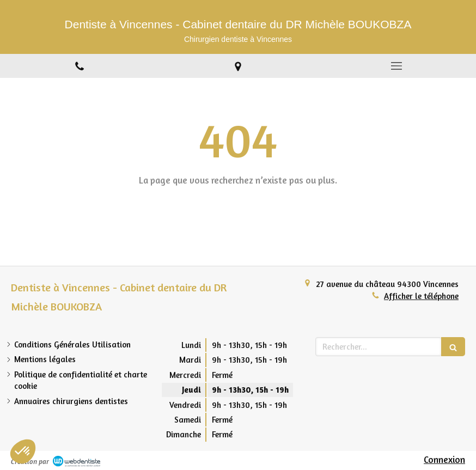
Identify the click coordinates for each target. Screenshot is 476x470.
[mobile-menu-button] (397, 66)
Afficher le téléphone (421, 296)
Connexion (444, 459)
